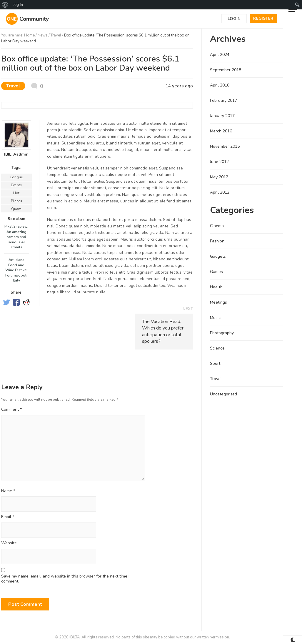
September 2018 (226, 70)
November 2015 (225, 146)
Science (217, 348)
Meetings (218, 302)
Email (8, 517)
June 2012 (219, 162)
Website (9, 543)
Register (263, 18)
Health (216, 287)
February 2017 (223, 100)
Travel (56, 35)
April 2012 (220, 192)
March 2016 (221, 131)
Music (215, 318)
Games (216, 272)
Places (16, 201)
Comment (11, 409)
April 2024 (220, 55)
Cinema (217, 226)
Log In (18, 5)
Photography (222, 333)
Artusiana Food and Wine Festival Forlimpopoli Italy (16, 270)
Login (234, 19)
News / (44, 35)
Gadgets (218, 256)
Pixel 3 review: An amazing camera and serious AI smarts (16, 237)
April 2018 (220, 85)
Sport (215, 363)
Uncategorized (223, 394)
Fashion (217, 241)
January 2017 (222, 116)
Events (16, 185)
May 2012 (219, 177)
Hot (16, 193)
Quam (16, 209)
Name (8, 491)
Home (29, 35)
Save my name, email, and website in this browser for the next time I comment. (65, 579)
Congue (16, 177)
